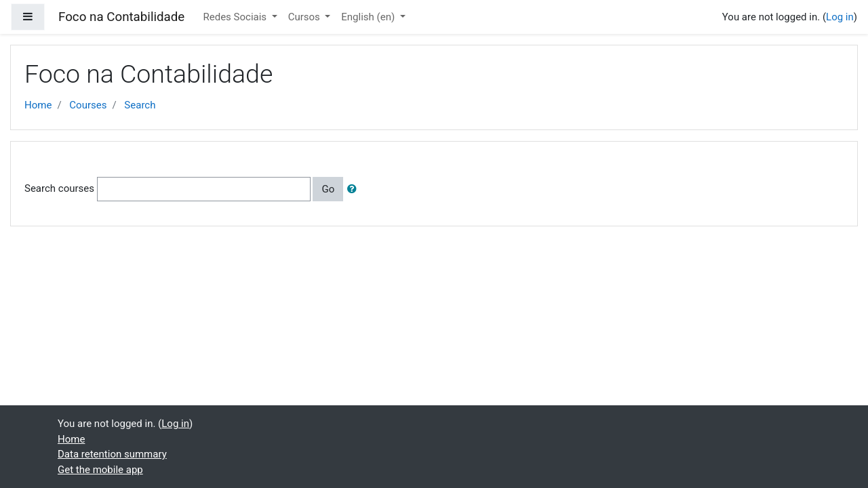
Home (38, 105)
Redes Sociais (236, 17)
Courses (88, 105)
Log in (840, 17)
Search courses (59, 188)
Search (140, 105)
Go (328, 189)
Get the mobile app (100, 470)
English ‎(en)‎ (369, 17)
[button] (355, 189)
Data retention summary (112, 454)
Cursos (305, 17)
